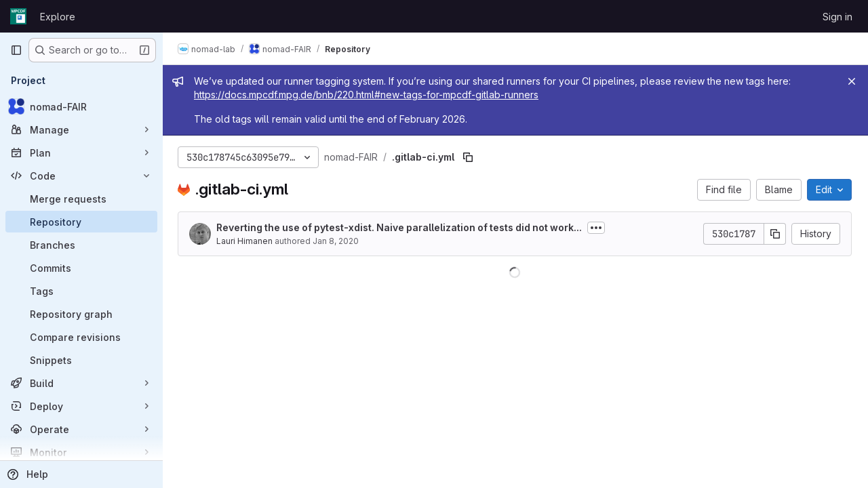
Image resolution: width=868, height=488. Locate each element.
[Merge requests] (81, 199)
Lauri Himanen (246, 241)
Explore (58, 17)
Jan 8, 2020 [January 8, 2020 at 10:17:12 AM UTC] (337, 241)
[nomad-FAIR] (81, 106)
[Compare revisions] (81, 337)
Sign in (837, 17)
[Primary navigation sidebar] (16, 50)
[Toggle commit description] (597, 228)
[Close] (852, 81)
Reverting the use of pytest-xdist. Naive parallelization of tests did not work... (400, 227)
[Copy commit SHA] (775, 234)
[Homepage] (18, 16)
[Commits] (81, 268)
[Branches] (81, 245)
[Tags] (81, 291)
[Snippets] (81, 360)
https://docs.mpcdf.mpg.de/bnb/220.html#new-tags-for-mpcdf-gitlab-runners (368, 95)
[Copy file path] (469, 157)
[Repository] (81, 222)
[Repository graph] (81, 314)
